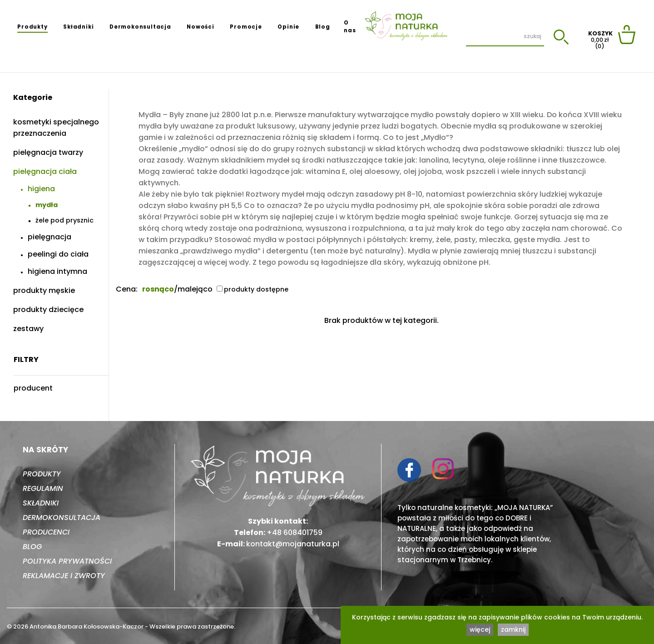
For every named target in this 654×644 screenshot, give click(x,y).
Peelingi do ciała (58, 254)
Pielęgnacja (50, 237)
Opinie (288, 27)
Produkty (32, 27)
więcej (480, 629)
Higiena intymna (57, 271)
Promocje (246, 27)
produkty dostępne (253, 289)
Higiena (41, 189)
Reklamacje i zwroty (64, 576)
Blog (323, 27)
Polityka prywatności (67, 561)
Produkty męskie (44, 290)
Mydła (47, 205)
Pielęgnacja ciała (45, 171)
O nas (350, 27)
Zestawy (28, 329)
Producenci (46, 532)
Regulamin (43, 488)
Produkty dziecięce (48, 310)
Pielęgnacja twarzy (48, 152)
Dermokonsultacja (140, 27)
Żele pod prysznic (64, 220)
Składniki (78, 27)
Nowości (201, 27)
